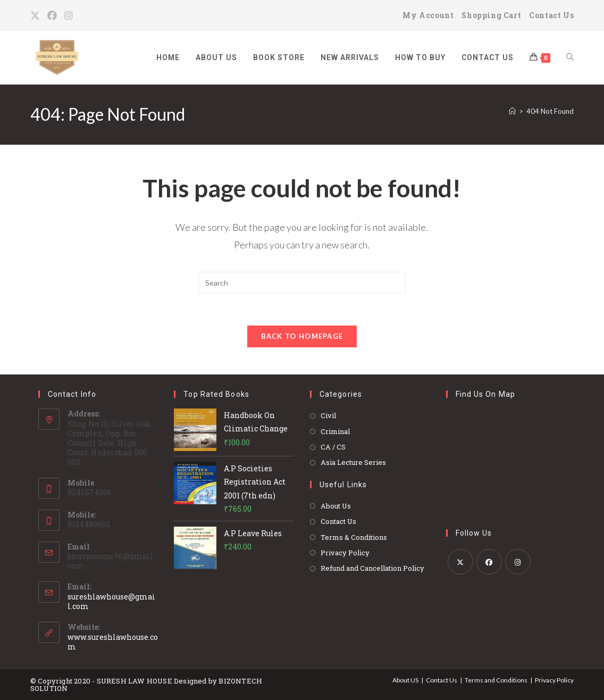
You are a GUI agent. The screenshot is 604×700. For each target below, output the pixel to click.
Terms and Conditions (496, 680)
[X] (37, 15)
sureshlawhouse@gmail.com (111, 601)
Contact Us (551, 15)
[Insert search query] (302, 282)
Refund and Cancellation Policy (372, 568)
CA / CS (333, 447)
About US (405, 680)
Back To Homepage (302, 336)
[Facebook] (53, 15)
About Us (336, 506)
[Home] (512, 111)
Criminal (335, 431)
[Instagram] (69, 15)
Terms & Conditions (354, 537)
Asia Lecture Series (353, 462)
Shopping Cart (491, 15)
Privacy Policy (345, 553)
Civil (328, 415)
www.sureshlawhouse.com (113, 642)
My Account (428, 15)
